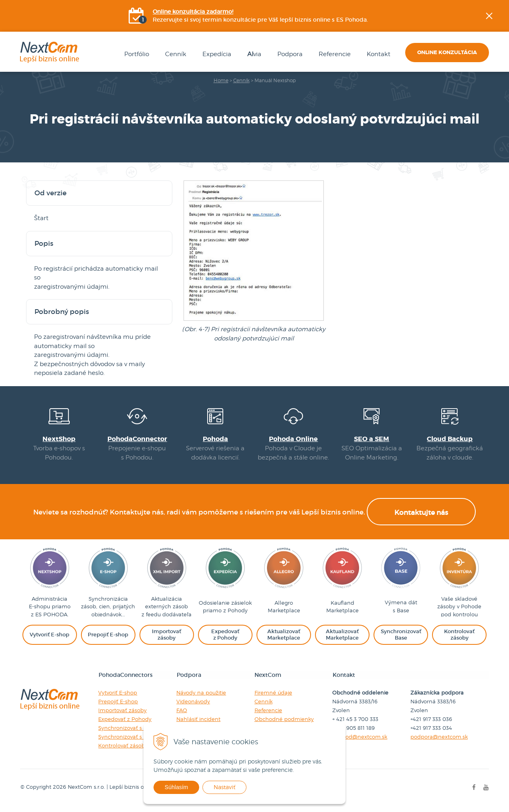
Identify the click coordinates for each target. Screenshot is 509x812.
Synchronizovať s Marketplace (137, 734)
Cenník (174, 55)
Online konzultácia (447, 53)
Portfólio (135, 55)
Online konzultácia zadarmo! (193, 12)
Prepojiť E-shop (118, 708)
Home (221, 81)
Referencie (333, 55)
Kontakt (377, 55)
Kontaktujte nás (421, 519)
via (253, 55)
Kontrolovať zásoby (123, 752)
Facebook (503, 98)
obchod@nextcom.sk (360, 743)
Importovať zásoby (122, 717)
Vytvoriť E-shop (118, 699)
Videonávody (193, 708)
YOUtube (503, 138)
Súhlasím (184, 787)
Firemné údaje (273, 699)
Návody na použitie (201, 699)
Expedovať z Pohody (125, 725)
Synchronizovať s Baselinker (134, 743)
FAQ (182, 717)
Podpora (288, 55)
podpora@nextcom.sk (439, 743)
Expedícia (215, 55)
